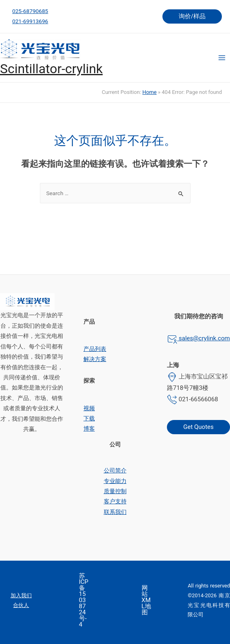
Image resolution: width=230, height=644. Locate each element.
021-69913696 (30, 21)
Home (150, 92)
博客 (89, 429)
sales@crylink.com (203, 338)
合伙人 (21, 605)
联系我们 (115, 512)
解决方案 (95, 359)
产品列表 (95, 349)
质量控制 (115, 491)
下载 (89, 418)
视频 (89, 408)
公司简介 (115, 470)
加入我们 (21, 595)
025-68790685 (30, 11)
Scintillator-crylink (51, 69)
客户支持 (115, 501)
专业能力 (115, 481)
